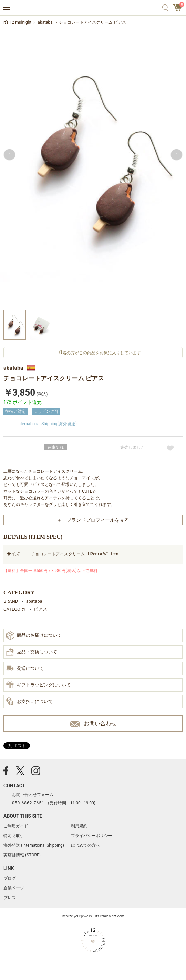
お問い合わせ (93, 724)
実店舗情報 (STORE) (22, 855)
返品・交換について (32, 652)
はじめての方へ (85, 845)
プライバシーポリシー (92, 836)
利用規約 (79, 826)
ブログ (10, 878)
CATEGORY (15, 609)
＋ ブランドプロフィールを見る (93, 520)
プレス (10, 898)
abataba (45, 22)
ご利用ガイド (16, 826)
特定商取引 (14, 836)
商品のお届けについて (34, 636)
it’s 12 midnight (17, 22)
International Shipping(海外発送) (47, 424)
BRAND (11, 601)
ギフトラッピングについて (38, 685)
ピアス (40, 609)
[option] (93, 171)
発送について (25, 669)
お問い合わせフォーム (33, 795)
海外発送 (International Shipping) (34, 845)
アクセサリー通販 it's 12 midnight (93, 8)
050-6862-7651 (28, 803)
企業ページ (14, 888)
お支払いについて (29, 702)
